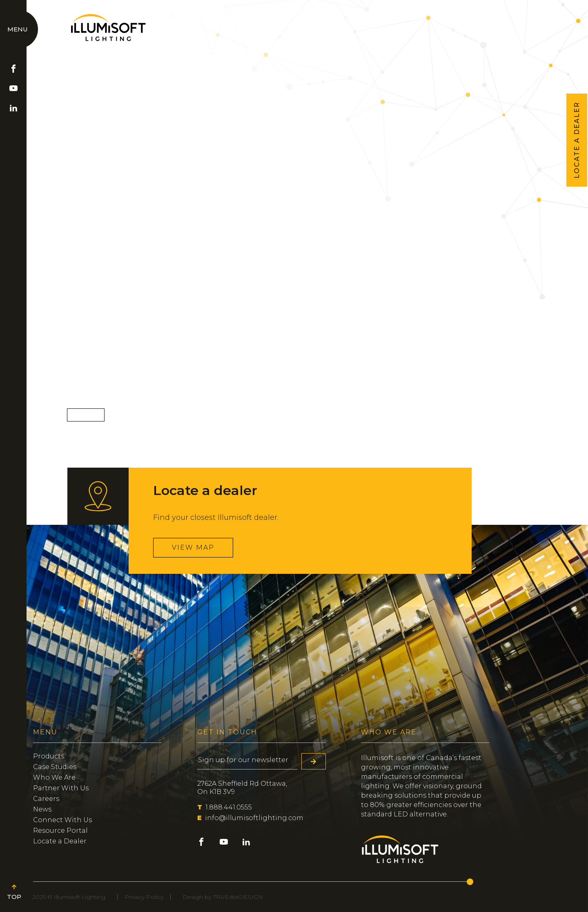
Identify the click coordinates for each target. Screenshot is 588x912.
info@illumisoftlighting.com (250, 818)
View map (193, 547)
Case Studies (55, 767)
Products (49, 756)
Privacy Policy (144, 897)
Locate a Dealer (60, 841)
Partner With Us (61, 788)
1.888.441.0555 (225, 807)
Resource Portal (60, 831)
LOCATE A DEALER (577, 140)
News (42, 809)
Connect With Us (62, 820)
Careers (46, 799)
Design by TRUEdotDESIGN (223, 897)
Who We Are (54, 777)
